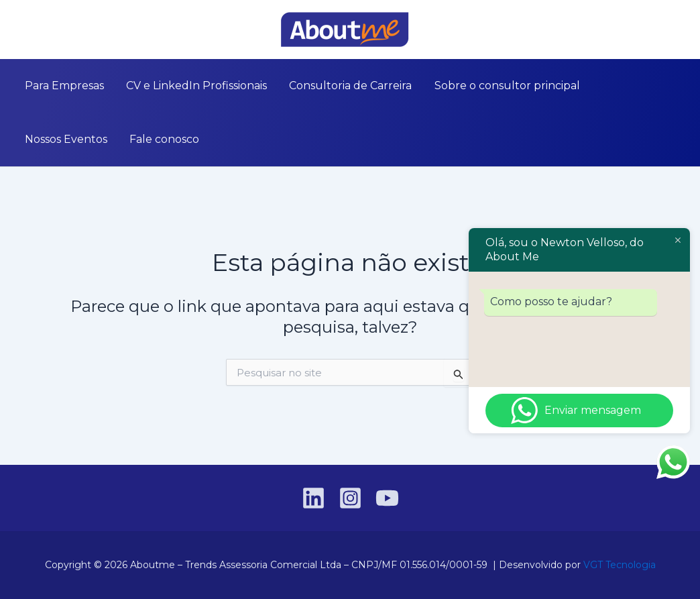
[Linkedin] (19, 30)
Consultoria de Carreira (328, 86)
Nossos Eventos (603, 86)
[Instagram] (40, 30)
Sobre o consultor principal (476, 86)
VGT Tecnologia (620, 565)
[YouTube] (60, 30)
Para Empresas (60, 86)
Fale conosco (55, 139)
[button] (681, 30)
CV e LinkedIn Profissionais (183, 86)
